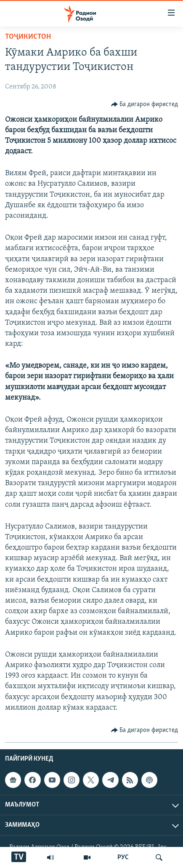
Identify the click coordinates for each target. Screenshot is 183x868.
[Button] (145, 104)
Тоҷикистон (28, 37)
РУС (123, 857)
